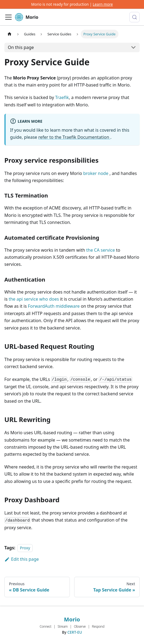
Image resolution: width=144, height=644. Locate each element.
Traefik (62, 97)
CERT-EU (75, 632)
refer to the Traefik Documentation (74, 137)
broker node (96, 173)
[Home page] (10, 34)
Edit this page (22, 559)
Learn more (103, 4)
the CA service (101, 250)
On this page (21, 47)
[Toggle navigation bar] (8, 17)
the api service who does (34, 299)
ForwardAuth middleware (54, 306)
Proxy (25, 548)
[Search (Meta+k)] (134, 17)
